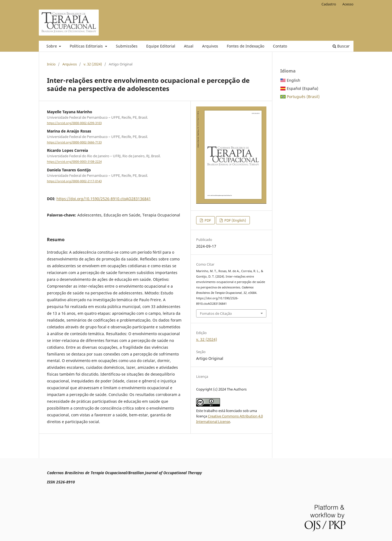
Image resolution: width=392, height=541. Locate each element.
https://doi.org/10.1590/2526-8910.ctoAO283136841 (104, 199)
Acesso (348, 4)
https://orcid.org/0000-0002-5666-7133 (74, 142)
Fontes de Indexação (246, 46)
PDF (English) (235, 220)
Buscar (341, 46)
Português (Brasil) (303, 97)
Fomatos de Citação (216, 313)
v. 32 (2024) (93, 64)
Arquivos (210, 46)
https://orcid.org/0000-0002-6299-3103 (74, 123)
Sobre (52, 46)
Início (51, 64)
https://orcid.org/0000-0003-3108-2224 (74, 162)
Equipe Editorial (161, 46)
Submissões (127, 46)
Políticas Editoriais (87, 46)
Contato (280, 46)
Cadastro (329, 4)
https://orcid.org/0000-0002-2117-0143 (74, 181)
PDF (207, 220)
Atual (189, 46)
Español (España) (302, 88)
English (294, 80)
